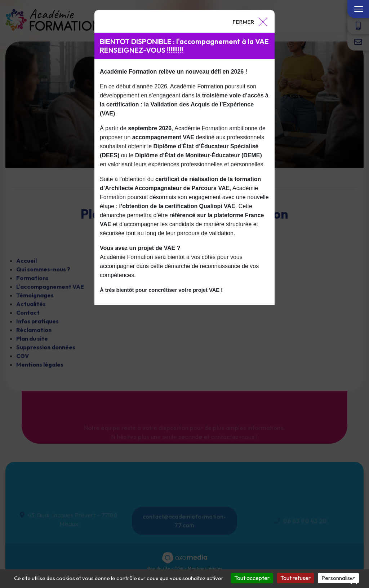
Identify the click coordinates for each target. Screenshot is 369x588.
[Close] (250, 21)
